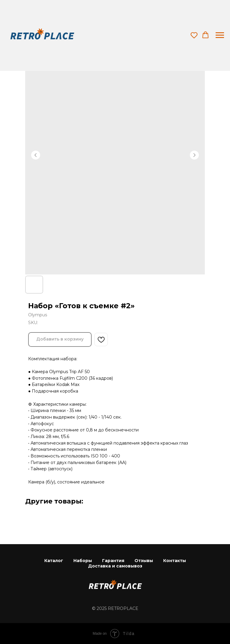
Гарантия (113, 561)
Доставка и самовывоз (115, 566)
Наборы (83, 561)
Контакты (175, 561)
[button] (194, 35)
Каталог (54, 561)
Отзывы (144, 561)
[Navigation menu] (220, 35)
